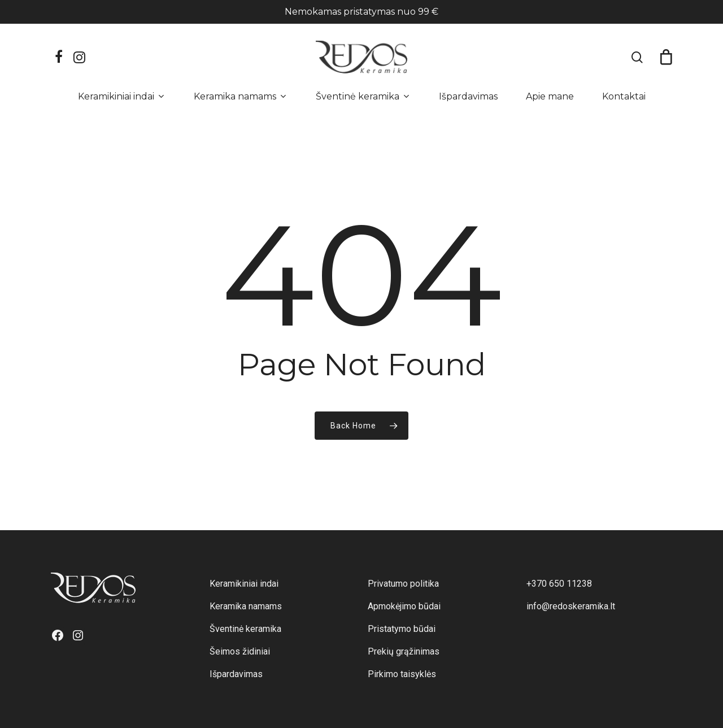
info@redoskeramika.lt (571, 606)
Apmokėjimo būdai (404, 606)
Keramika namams (246, 606)
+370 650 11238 (559, 584)
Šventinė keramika (245, 629)
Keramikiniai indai (244, 584)
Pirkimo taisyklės (402, 674)
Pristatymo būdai (402, 629)
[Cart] (666, 57)
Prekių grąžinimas (404, 651)
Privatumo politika (403, 584)
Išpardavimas (236, 674)
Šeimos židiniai (240, 651)
